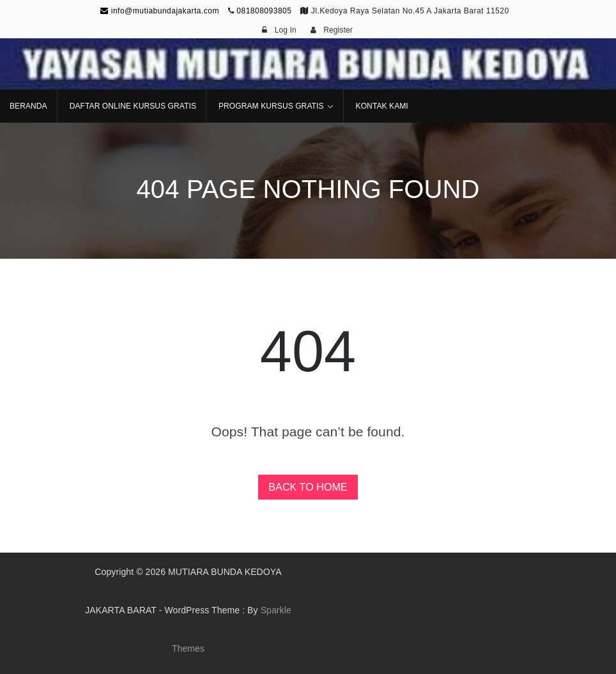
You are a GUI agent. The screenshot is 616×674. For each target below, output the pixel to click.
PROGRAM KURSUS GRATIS (271, 106)
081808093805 (264, 11)
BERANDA (28, 106)
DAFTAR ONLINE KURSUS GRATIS (133, 106)
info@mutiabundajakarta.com (160, 11)
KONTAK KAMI (382, 106)
